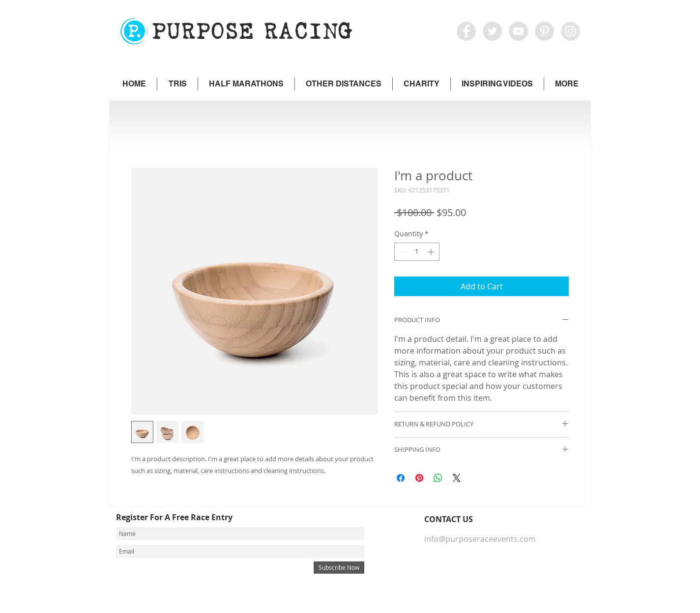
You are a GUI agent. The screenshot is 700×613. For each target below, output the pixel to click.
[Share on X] (457, 478)
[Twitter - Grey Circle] (492, 31)
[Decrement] (402, 252)
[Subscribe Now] (339, 568)
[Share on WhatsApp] (438, 478)
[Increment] (432, 252)
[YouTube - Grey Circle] (518, 31)
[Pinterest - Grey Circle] (544, 31)
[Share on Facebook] (401, 478)
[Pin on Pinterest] (419, 478)
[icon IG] (570, 31)
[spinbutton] (417, 252)
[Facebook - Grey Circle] (466, 31)
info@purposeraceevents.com (480, 539)
